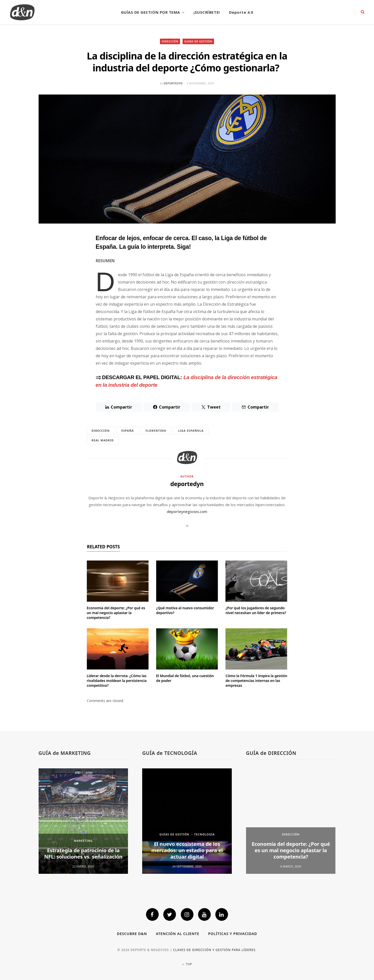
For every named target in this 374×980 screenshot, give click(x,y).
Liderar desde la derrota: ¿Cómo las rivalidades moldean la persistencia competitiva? (117, 681)
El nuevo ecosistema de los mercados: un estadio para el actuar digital (187, 850)
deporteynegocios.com (187, 511)
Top (187, 964)
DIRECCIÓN (170, 41)
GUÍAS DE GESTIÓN (198, 41)
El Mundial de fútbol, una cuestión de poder (185, 678)
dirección (101, 431)
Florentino (156, 431)
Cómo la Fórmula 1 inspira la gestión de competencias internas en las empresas (256, 681)
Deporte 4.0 (241, 12)
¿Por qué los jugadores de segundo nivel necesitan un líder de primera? (256, 610)
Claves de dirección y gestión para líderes (214, 950)
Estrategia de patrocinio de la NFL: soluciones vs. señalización (83, 853)
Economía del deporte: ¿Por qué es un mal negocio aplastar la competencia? (116, 613)
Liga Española (191, 431)
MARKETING (83, 841)
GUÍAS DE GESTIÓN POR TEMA (150, 12)
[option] (83, 821)
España (128, 431)
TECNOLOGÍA (205, 834)
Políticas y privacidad (233, 934)
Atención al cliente (178, 934)
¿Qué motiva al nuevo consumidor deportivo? (185, 610)
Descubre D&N (132, 934)
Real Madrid (103, 440)
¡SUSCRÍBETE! (207, 12)
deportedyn (173, 83)
